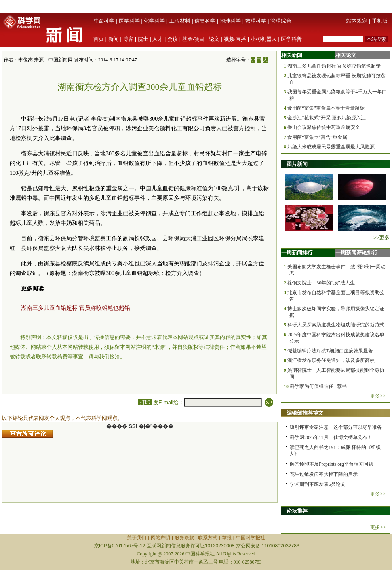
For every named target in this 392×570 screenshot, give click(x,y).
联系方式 (208, 538)
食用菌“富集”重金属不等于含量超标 (326, 108)
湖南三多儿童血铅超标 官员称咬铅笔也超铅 (76, 308)
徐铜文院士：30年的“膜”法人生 (321, 283)
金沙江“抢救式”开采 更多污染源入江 (327, 118)
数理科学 (256, 21)
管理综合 (281, 21)
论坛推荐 (297, 511)
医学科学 (129, 21)
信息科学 (205, 21)
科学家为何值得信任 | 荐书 (318, 386)
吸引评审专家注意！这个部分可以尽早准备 (336, 427)
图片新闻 (297, 164)
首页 (99, 39)
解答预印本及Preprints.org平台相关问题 (331, 464)
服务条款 (184, 538)
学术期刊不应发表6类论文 (318, 484)
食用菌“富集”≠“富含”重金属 (317, 137)
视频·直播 (235, 39)
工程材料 (180, 21)
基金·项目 (194, 39)
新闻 (114, 39)
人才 (158, 39)
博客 (128, 39)
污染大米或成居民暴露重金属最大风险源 (331, 147)
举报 (227, 538)
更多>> (378, 396)
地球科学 (230, 21)
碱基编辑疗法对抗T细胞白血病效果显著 (330, 351)
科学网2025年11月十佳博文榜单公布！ (331, 437)
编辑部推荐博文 (305, 413)
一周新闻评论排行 (356, 253)
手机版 (380, 21)
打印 (145, 402)
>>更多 (381, 238)
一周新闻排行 (297, 253)
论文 (214, 39)
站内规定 (357, 21)
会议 (173, 39)
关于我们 (137, 538)
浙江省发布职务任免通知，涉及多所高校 (331, 360)
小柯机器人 (264, 39)
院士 (143, 39)
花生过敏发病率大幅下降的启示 (324, 474)
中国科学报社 (251, 538)
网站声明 (160, 538)
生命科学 (104, 21)
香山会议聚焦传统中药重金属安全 (324, 127)
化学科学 (154, 21)
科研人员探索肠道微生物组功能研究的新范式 (336, 325)
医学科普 (291, 39)
